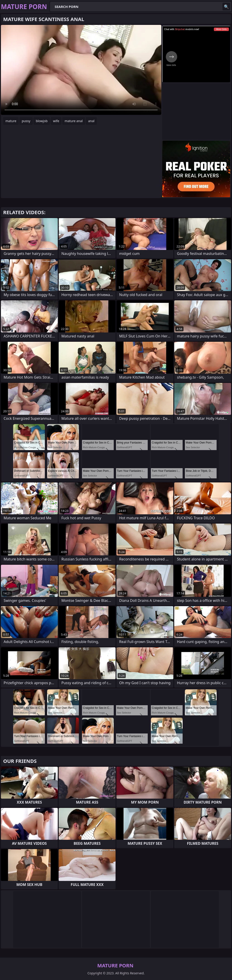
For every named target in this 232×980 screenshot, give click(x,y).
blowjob (42, 121)
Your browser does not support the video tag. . (81, 70)
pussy (26, 121)
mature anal (74, 121)
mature (11, 121)
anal (91, 121)
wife (56, 121)
